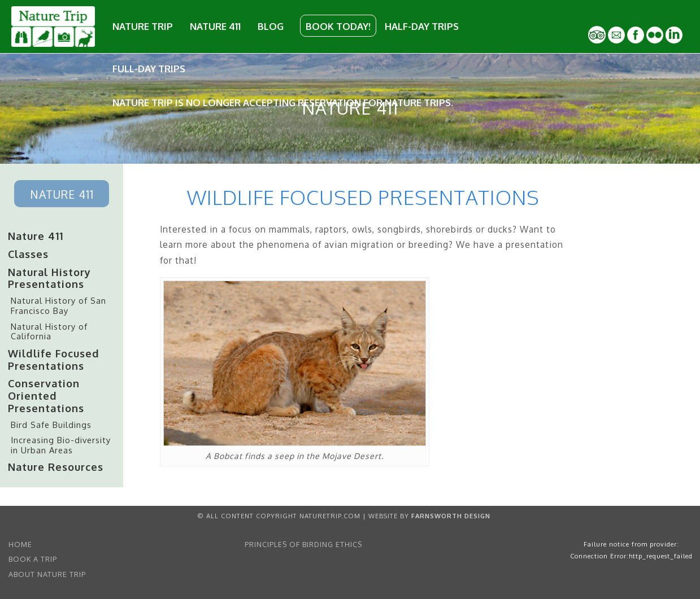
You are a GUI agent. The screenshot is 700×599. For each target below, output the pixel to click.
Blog (271, 26)
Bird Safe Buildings (51, 425)
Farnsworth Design (451, 516)
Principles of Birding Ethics (303, 544)
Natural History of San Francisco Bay (58, 305)
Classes (28, 254)
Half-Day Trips (422, 26)
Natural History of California (49, 331)
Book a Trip (33, 559)
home (20, 544)
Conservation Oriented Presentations (46, 395)
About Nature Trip (47, 574)
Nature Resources (56, 467)
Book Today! (338, 26)
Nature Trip (143, 26)
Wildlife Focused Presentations (54, 359)
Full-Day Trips (149, 69)
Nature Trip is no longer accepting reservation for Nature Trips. (283, 102)
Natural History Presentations (49, 278)
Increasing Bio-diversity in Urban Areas (61, 445)
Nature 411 (215, 26)
